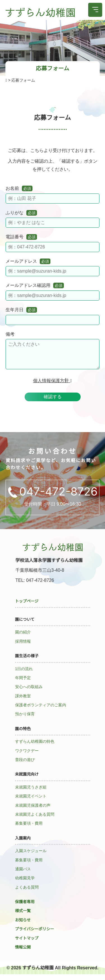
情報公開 (23, 953)
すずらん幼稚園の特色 (35, 747)
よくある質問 (27, 893)
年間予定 (23, 683)
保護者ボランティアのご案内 (41, 711)
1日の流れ (24, 674)
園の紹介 (23, 638)
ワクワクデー (27, 756)
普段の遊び (25, 765)
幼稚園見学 (25, 884)
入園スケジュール (31, 856)
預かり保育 (25, 720)
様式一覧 (23, 916)
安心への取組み (29, 692)
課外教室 (23, 702)
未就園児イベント (31, 802)
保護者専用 (25, 907)
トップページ (27, 607)
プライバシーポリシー (35, 935)
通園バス (23, 875)
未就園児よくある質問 (35, 820)
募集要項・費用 (29, 829)
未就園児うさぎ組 (31, 793)
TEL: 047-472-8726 (35, 586)
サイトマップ (27, 944)
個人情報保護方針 (52, 386)
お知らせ (23, 926)
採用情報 (23, 647)
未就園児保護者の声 (33, 811)
